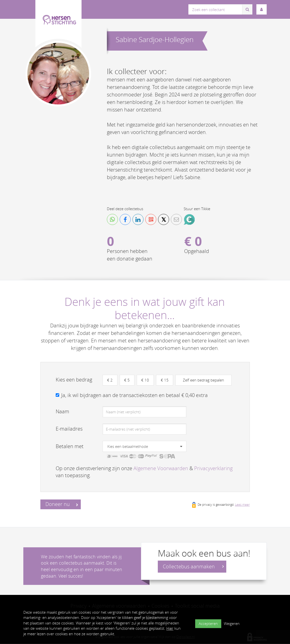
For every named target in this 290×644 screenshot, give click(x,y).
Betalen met (70, 446)
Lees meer (242, 504)
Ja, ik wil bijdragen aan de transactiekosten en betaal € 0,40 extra (134, 395)
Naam (62, 412)
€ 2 (110, 380)
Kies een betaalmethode (128, 447)
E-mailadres (69, 429)
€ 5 (127, 380)
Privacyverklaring (213, 468)
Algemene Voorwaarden (161, 468)
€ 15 (165, 380)
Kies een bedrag (74, 380)
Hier (170, 628)
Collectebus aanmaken (193, 566)
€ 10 (146, 380)
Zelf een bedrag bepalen (204, 380)
